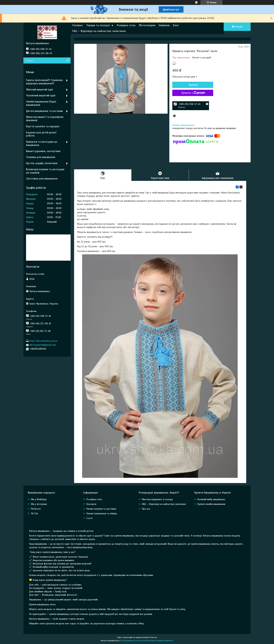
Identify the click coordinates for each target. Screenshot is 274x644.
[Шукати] (68, 60)
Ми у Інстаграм (39, 504)
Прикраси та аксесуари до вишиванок (42, 143)
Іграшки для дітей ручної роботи (41, 134)
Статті (89, 518)
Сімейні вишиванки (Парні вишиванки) (41, 103)
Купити (191, 85)
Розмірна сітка (126, 25)
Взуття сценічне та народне (43, 126)
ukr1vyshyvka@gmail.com (43, 345)
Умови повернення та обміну (102, 514)
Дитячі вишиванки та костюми (44, 111)
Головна (77, 25)
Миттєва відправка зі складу (157, 500)
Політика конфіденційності (160, 641)
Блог (176, 25)
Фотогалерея (147, 25)
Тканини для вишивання (41, 157)
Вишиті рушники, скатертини (43, 151)
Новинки (164, 25)
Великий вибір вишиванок (211, 500)
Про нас (146, 509)
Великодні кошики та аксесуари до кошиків (45, 171)
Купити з (191, 93)
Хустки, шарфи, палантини (42, 163)
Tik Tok (34, 514)
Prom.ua (153, 638)
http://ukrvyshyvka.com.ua (43, 341)
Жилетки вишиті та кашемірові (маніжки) (45, 119)
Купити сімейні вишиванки (211, 504)
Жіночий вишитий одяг (40, 90)
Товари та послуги (98, 25)
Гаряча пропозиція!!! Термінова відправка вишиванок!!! (44, 82)
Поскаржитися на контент (133, 641)
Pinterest (36, 509)
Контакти (91, 504)
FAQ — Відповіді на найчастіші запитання (99, 31)
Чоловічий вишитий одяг (41, 95)
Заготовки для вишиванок (42, 179)
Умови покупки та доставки (101, 509)
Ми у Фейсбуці (39, 500)
